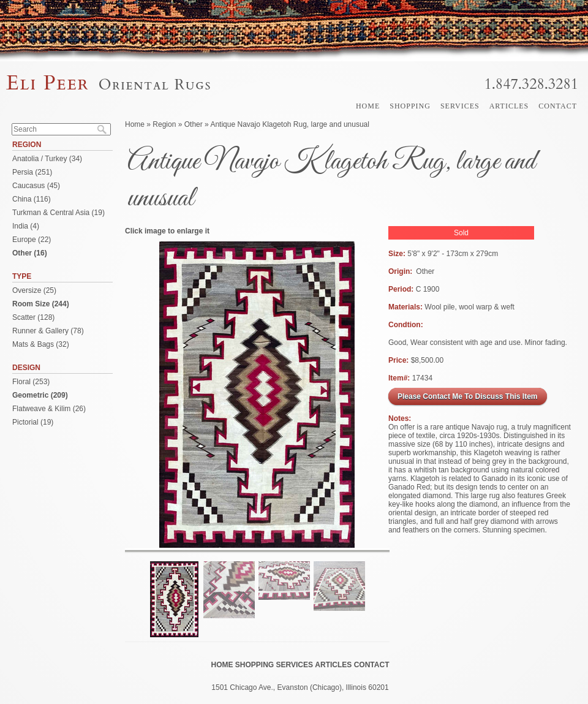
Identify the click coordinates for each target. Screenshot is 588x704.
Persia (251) (32, 172)
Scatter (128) (33, 317)
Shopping (410, 106)
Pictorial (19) (33, 422)
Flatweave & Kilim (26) (49, 409)
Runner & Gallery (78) (48, 331)
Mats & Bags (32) (41, 344)
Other (194, 124)
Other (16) (30, 253)
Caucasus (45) (36, 186)
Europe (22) (32, 240)
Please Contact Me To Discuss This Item (468, 396)
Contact (558, 106)
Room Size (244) (41, 304)
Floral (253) (31, 382)
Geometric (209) (40, 395)
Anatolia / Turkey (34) (47, 159)
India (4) (26, 226)
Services (460, 106)
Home (368, 106)
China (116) (32, 199)
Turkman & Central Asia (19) (58, 213)
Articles (509, 106)
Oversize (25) (34, 290)
